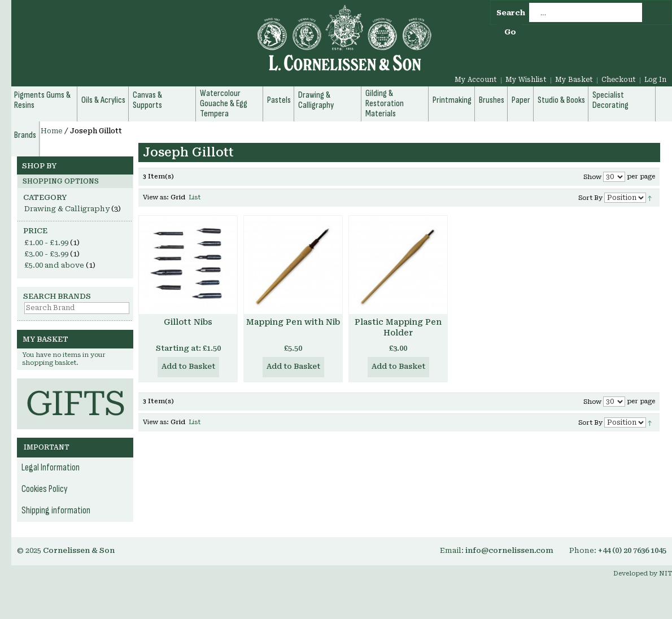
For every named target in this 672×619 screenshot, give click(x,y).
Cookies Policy (45, 489)
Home (52, 131)
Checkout (619, 80)
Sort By (590, 198)
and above (54, 265)
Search (511, 13)
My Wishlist (526, 80)
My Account (476, 80)
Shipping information (56, 511)
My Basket (574, 80)
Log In (655, 80)
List (195, 197)
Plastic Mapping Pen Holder (398, 327)
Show (592, 177)
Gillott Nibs (188, 322)
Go (510, 32)
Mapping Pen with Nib (293, 322)
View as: (156, 197)
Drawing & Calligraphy (67, 209)
